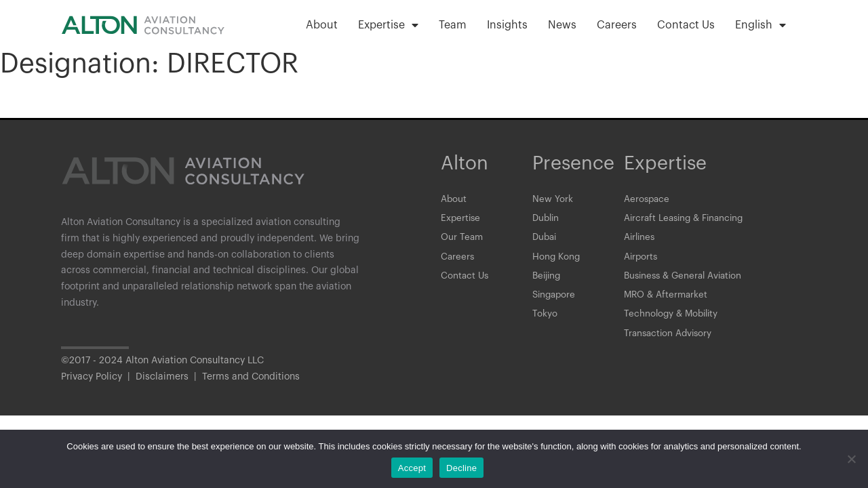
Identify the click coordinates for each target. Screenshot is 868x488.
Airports (642, 261)
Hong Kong (557, 261)
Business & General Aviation (687, 281)
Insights (507, 25)
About (322, 25)
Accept (412, 468)
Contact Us (686, 25)
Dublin (547, 220)
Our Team (462, 241)
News (562, 25)
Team (453, 25)
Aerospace (648, 200)
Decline (461, 468)
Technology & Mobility (673, 322)
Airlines (640, 241)
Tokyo (545, 322)
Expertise (388, 25)
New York (553, 200)
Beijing (548, 281)
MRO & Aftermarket (667, 302)
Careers (617, 25)
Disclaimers (162, 386)
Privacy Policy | (98, 386)
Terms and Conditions (251, 386)
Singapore (555, 302)
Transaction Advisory (670, 342)
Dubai (546, 241)
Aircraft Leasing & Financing (687, 220)
